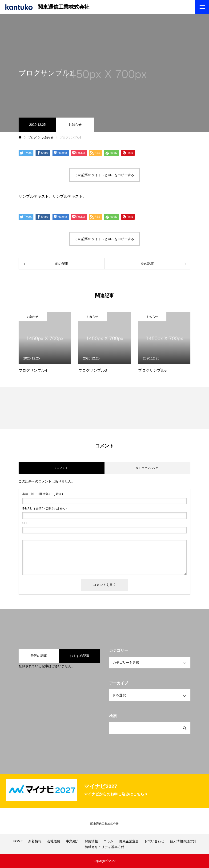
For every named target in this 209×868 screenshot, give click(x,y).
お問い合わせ (154, 841)
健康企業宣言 (129, 841)
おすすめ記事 (80, 656)
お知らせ (75, 125)
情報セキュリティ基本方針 (104, 847)
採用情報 (91, 841)
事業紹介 (72, 841)
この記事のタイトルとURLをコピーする (104, 175)
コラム (109, 841)
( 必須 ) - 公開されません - (45, 509)
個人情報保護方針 (183, 841)
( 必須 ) (43, 494)
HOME (18, 841)
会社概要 (54, 841)
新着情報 (35, 841)
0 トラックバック (147, 468)
